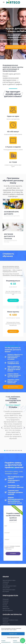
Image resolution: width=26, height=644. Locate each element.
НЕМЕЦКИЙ (6, 582)
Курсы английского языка (9, 580)
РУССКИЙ (5, 584)
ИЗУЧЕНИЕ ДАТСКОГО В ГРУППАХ (9, 236)
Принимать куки (13, 634)
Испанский (5, 607)
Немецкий (5, 603)
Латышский (6, 599)
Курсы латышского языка (9, 590)
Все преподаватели (8, 610)
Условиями (12, 546)
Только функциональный (13, 637)
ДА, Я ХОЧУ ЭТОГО (13, 387)
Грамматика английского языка (10, 620)
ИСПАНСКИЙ (6, 588)
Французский (6, 609)
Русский (5, 605)
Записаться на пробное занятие (16, 47)
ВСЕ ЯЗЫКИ (6, 592)
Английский (6, 601)
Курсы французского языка (9, 586)
